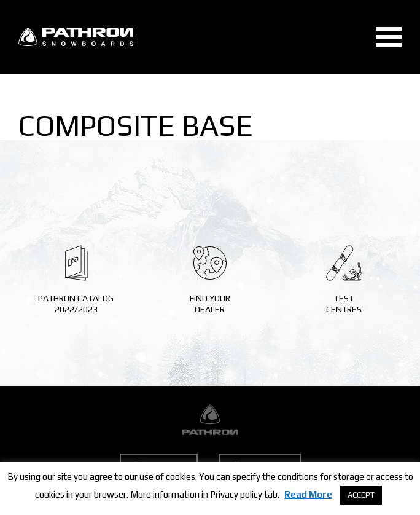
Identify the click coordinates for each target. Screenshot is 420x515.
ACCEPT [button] (361, 495)
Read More (308, 494)
